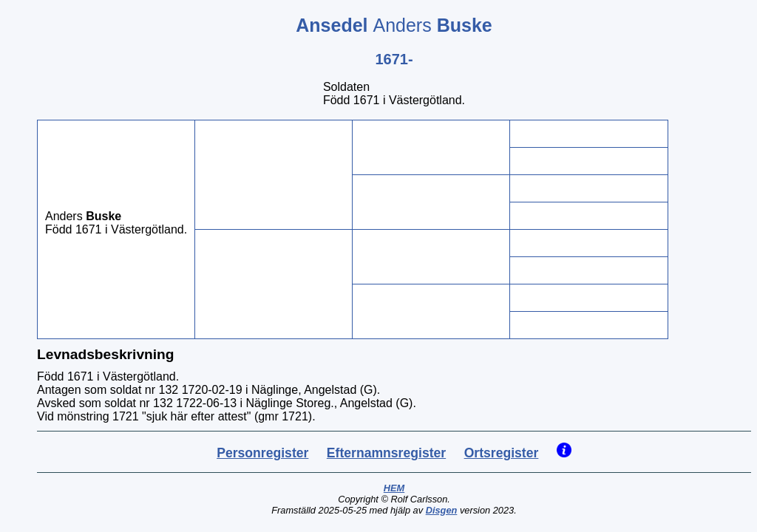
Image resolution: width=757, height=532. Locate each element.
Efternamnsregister (386, 453)
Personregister (262, 453)
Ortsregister (502, 453)
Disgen (442, 510)
